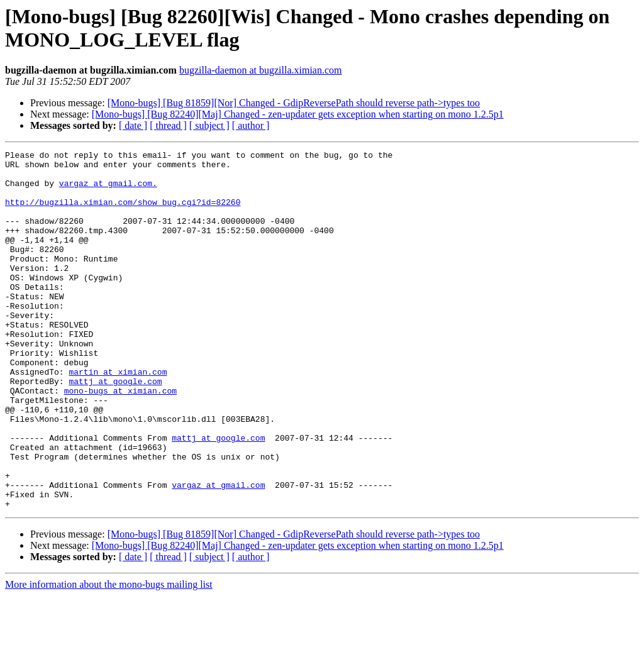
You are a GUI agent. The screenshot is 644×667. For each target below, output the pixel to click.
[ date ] (133, 125)
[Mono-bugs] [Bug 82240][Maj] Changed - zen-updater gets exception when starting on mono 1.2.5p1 (298, 114)
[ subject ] (209, 125)
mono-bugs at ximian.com (120, 439)
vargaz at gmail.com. (108, 190)
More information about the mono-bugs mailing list (109, 656)
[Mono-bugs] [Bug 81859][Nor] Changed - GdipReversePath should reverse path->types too (294, 103)
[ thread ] (168, 125)
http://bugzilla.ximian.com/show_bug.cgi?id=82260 (123, 213)
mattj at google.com (115, 428)
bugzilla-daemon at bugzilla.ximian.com (261, 70)
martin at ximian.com (118, 417)
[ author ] (251, 125)
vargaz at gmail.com (218, 553)
